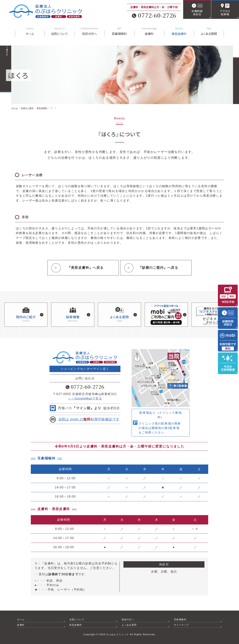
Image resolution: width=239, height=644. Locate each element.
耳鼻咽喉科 (180, 620)
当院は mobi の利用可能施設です (89, 419)
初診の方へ (128, 620)
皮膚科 (21, 625)
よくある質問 (129, 625)
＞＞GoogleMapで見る (85, 398)
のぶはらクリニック (118, 634)
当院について (77, 620)
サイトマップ (181, 625)
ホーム (21, 620)
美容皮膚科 (76, 625)
